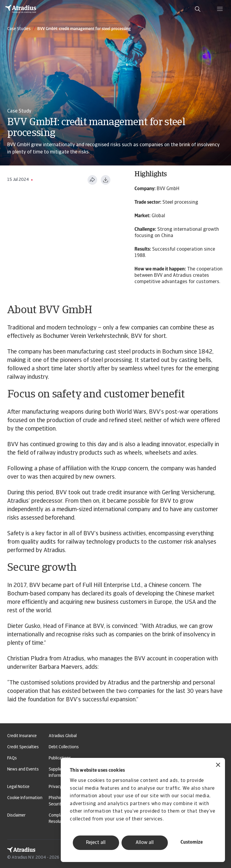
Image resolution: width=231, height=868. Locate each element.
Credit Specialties (23, 747)
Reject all (96, 843)
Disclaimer (16, 815)
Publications (60, 758)
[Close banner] (218, 766)
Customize (192, 842)
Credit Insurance (22, 736)
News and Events (23, 769)
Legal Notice (18, 787)
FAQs (12, 758)
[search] (198, 9)
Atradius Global (63, 736)
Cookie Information (25, 798)
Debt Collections (64, 747)
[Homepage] (21, 9)
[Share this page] (92, 180)
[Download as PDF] (106, 180)
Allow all (145, 843)
